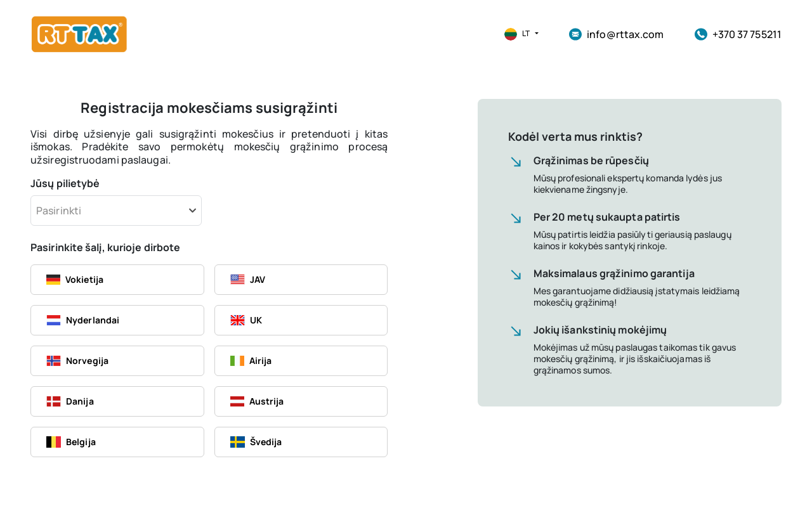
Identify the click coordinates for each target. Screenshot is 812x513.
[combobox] (116, 211)
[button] (516, 34)
